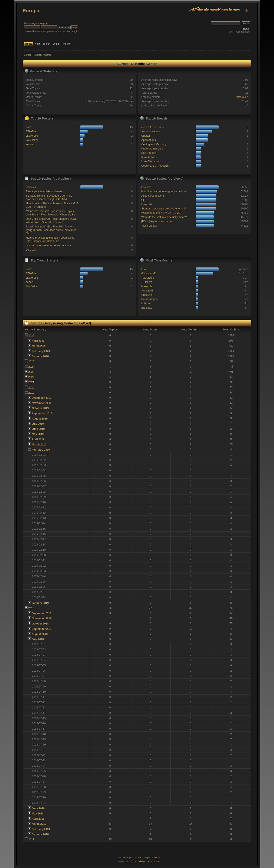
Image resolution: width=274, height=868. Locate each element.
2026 (31, 336)
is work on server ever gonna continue (48, 245)
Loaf (28, 127)
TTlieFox (31, 131)
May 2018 (38, 814)
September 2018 (42, 629)
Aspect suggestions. (153, 196)
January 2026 (40, 356)
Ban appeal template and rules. (44, 191)
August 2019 (40, 419)
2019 (31, 393)
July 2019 (38, 424)
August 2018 (40, 634)
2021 (31, 382)
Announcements (151, 131)
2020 (31, 388)
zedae (30, 144)
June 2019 (38, 429)
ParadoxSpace (150, 299)
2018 (31, 608)
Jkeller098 (32, 136)
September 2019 (42, 414)
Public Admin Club (152, 149)
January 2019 (40, 603)
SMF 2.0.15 (123, 858)
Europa (31, 11)
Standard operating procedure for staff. (164, 209)
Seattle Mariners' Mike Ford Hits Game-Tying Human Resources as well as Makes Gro (51, 230)
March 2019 (39, 445)
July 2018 (38, 639)
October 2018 (40, 624)
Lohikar (146, 303)
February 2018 (41, 829)
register (44, 23)
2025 (31, 362)
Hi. (143, 200)
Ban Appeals (149, 153)
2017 (31, 840)
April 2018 (38, 819)
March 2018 (39, 824)
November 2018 (42, 619)
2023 (31, 372)
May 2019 (38, 434)
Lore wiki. (32, 250)
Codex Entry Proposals (155, 166)
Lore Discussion (151, 161)
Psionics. (31, 187)
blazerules (147, 286)
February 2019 (41, 450)
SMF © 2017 (136, 858)
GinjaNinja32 (149, 273)
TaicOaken (242, 97)
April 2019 (38, 439)
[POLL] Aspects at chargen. (158, 221)
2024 (31, 367)
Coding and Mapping (154, 144)
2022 (31, 377)
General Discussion (153, 127)
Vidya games (149, 226)
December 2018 (42, 613)
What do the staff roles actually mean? (164, 217)
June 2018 (38, 808)
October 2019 (40, 408)
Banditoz (147, 308)
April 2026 (38, 341)
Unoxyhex (147, 295)
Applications (148, 140)
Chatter (146, 136)
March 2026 (39, 346)
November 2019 (42, 403)
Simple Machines (152, 858)
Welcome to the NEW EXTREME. (161, 213)
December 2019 (42, 398)
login (34, 23)
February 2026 (41, 351)
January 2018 (40, 834)
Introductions (149, 157)
